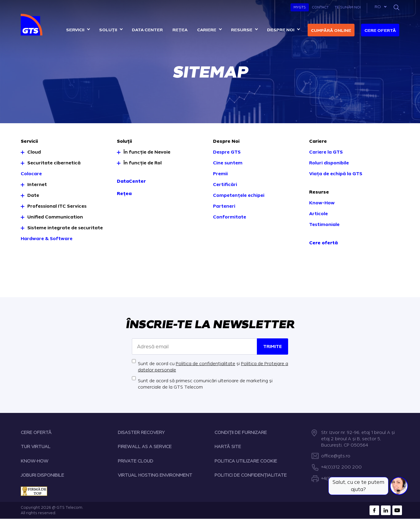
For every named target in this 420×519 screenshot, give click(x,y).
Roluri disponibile (329, 163)
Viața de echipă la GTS (336, 174)
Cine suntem (228, 163)
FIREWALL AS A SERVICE (145, 447)
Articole (318, 214)
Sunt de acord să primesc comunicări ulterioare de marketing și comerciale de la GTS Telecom (205, 384)
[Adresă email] (195, 347)
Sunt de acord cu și (213, 367)
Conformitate (230, 217)
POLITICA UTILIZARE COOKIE (246, 461)
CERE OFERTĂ (36, 433)
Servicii (75, 30)
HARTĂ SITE (228, 447)
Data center (147, 30)
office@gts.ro (336, 456)
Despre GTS (227, 152)
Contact (320, 7)
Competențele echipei (239, 195)
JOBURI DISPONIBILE (42, 475)
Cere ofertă (380, 31)
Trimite (272, 347)
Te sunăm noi (348, 7)
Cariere (207, 30)
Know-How (322, 203)
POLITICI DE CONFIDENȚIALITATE (251, 475)
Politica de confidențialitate (205, 364)
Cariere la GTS (326, 152)
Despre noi (281, 30)
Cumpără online (331, 31)
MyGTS (300, 7)
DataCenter (131, 181)
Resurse (242, 30)
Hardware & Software (47, 239)
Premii (220, 174)
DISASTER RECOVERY (141, 433)
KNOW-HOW (35, 461)
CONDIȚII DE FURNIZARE (241, 433)
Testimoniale (324, 225)
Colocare (31, 174)
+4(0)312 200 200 (341, 467)
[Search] (396, 7)
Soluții (108, 30)
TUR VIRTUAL (36, 447)
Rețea (180, 30)
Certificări (225, 185)
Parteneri (224, 206)
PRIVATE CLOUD (135, 461)
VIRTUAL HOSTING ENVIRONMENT (155, 475)
